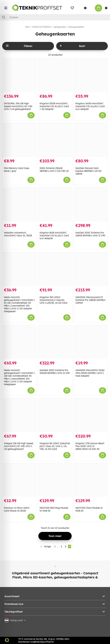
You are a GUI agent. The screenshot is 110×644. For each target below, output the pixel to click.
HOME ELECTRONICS (42, 27)
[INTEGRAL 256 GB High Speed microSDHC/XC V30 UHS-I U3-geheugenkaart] (19, 75)
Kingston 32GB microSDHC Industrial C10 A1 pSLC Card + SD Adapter (54, 106)
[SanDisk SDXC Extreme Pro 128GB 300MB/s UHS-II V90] (91, 205)
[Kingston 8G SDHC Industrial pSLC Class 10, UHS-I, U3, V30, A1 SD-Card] (55, 415)
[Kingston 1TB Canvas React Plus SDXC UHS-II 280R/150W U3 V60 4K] (91, 415)
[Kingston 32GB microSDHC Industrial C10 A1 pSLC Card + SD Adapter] (55, 75)
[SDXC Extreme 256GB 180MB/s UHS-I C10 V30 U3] (55, 140)
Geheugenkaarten (76, 27)
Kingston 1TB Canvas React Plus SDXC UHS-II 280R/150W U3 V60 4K (90, 446)
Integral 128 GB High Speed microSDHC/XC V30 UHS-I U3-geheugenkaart (19, 446)
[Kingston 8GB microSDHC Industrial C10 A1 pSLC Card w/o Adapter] (55, 205)
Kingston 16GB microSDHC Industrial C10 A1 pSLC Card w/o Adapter (90, 106)
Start (27, 27)
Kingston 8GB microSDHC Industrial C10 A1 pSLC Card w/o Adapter (54, 235)
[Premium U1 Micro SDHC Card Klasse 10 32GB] (19, 480)
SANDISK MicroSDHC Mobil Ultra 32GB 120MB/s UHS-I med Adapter (90, 373)
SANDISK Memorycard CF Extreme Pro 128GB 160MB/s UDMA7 (90, 300)
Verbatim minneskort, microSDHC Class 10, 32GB (18, 234)
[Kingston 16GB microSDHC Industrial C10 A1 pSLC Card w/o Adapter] (91, 75)
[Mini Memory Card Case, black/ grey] (19, 140)
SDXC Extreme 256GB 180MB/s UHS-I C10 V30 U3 (54, 170)
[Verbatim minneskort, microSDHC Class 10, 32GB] (19, 205)
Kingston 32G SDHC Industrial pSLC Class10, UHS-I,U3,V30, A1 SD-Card (53, 300)
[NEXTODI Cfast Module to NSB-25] (91, 480)
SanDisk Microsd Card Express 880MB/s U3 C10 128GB (88, 171)
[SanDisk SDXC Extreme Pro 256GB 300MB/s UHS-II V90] (55, 342)
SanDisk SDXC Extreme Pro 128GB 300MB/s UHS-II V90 (90, 234)
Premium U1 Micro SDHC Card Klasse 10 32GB (17, 509)
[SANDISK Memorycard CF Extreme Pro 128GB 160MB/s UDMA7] (91, 269)
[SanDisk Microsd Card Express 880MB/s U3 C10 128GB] (91, 140)
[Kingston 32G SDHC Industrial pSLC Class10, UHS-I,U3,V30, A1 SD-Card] (55, 269)
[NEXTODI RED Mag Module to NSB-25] (55, 480)
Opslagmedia (60, 27)
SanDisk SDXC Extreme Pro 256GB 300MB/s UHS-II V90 (55, 372)
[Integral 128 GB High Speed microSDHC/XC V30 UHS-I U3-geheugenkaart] (19, 415)
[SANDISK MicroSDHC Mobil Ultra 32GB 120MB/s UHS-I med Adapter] (91, 342)
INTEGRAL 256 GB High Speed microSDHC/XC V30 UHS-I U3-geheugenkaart (18, 106)
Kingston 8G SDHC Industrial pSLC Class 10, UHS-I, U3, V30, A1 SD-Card (55, 446)
